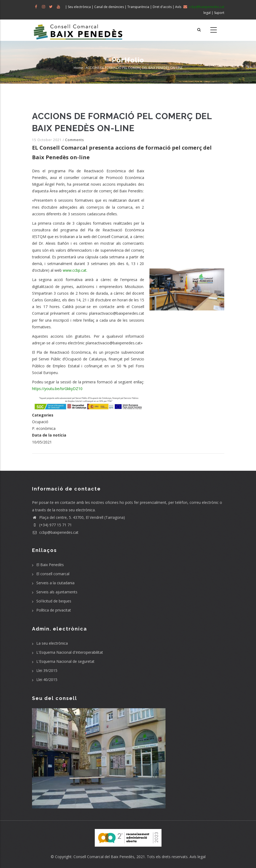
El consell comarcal (53, 574)
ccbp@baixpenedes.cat (55, 532)
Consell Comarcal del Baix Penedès (104, 857)
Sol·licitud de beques (54, 601)
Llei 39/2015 (47, 670)
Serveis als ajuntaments (57, 592)
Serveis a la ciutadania (55, 583)
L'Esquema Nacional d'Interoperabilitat (70, 652)
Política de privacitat (54, 610)
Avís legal (198, 857)
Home (78, 68)
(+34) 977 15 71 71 (52, 525)
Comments (74, 140)
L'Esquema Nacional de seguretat (65, 661)
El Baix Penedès (50, 565)
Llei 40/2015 (47, 680)
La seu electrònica (52, 643)
